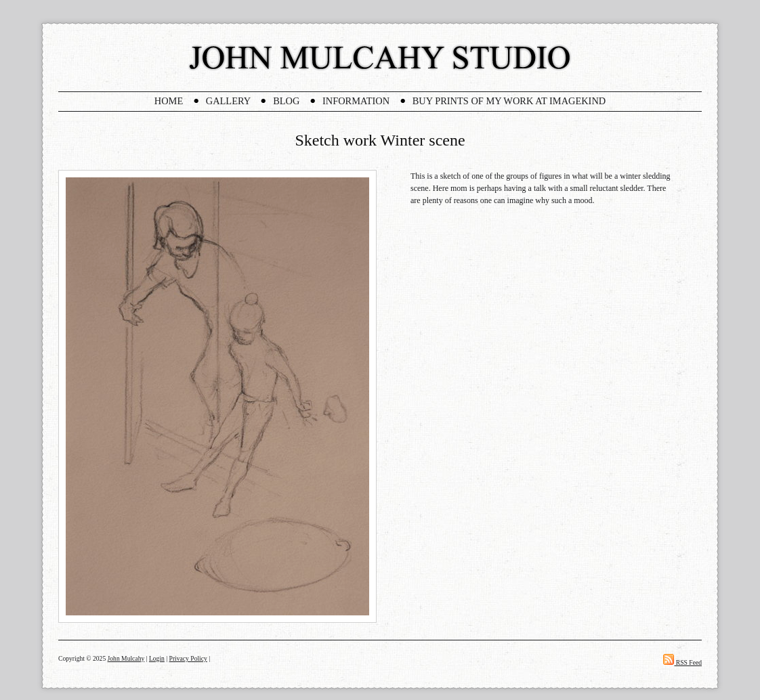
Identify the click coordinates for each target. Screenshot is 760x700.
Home (169, 101)
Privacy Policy (188, 658)
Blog (286, 101)
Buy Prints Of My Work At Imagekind (509, 101)
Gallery (228, 101)
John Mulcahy (126, 658)
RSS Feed (682, 662)
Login (157, 658)
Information (356, 101)
